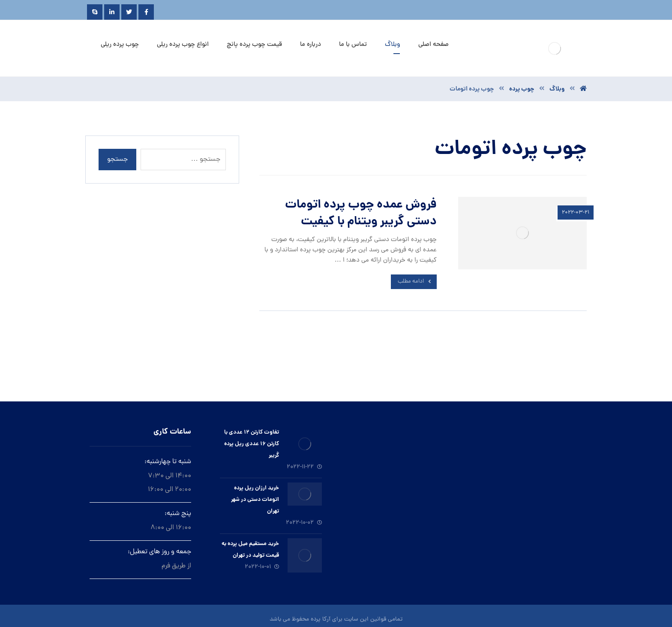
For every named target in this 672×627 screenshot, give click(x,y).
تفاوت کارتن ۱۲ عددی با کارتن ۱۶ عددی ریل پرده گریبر (252, 444)
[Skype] (95, 12)
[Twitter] (129, 12)
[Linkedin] (112, 12)
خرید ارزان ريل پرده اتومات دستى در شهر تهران (255, 500)
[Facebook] (146, 12)
